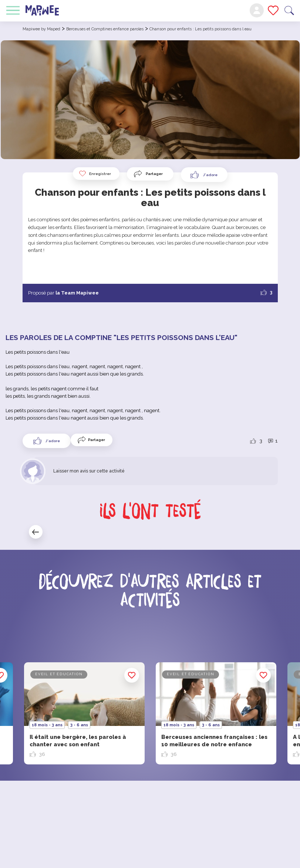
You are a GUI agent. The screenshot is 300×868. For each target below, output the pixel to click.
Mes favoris (273, 10)
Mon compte (257, 10)
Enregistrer (95, 174)
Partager (154, 174)
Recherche (289, 11)
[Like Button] (204, 175)
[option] (216, 713)
